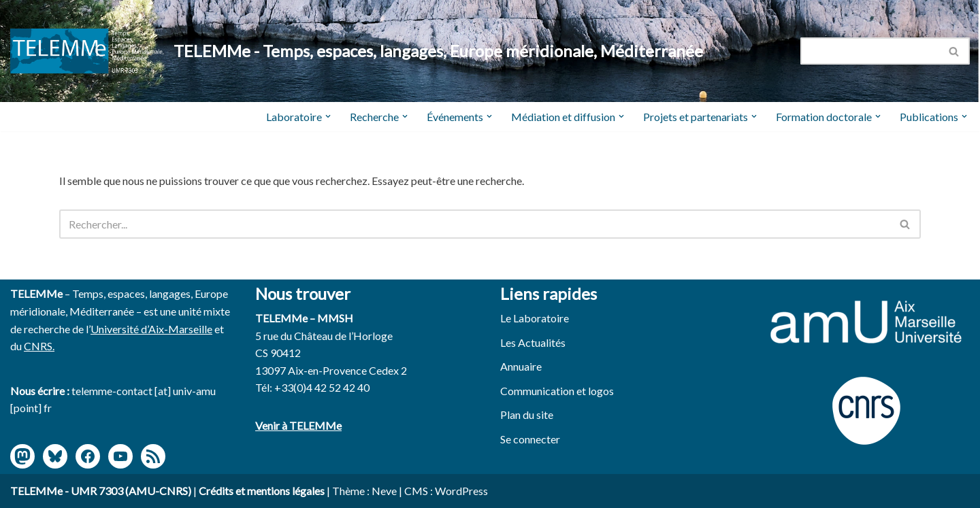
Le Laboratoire (535, 318)
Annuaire (521, 366)
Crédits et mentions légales (262, 491)
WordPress (461, 491)
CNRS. (39, 346)
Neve (384, 491)
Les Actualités (533, 342)
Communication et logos (557, 391)
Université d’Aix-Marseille (151, 329)
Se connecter (530, 439)
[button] (328, 116)
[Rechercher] (870, 51)
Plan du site (527, 414)
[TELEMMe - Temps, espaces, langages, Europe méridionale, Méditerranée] (357, 51)
